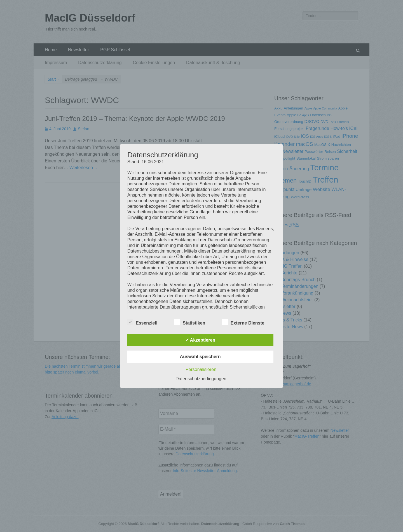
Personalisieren (201, 369)
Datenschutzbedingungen (201, 379)
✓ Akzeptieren (200, 340)
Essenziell (142, 322)
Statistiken (190, 322)
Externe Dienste (243, 322)
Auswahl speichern (200, 357)
